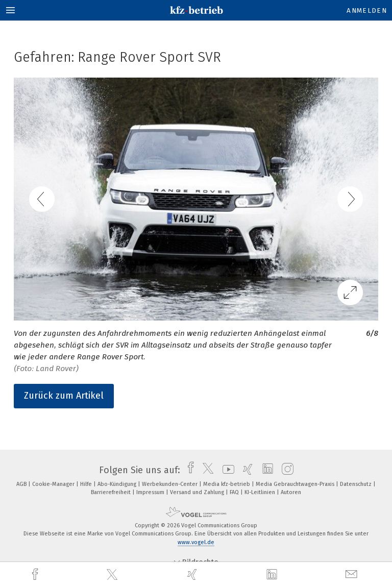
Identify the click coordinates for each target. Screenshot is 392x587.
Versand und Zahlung (198, 492)
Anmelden (367, 10)
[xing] (193, 574)
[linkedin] (273, 575)
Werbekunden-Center (170, 484)
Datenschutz (357, 484)
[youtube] (226, 470)
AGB (22, 484)
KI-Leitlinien (261, 492)
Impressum (151, 492)
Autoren (291, 492)
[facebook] (36, 574)
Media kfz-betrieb (227, 484)
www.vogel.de (196, 542)
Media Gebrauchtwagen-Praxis (296, 484)
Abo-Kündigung (118, 484)
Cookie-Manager (54, 484)
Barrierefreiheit (112, 492)
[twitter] (113, 575)
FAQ (235, 492)
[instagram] (285, 470)
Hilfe (87, 484)
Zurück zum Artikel (64, 396)
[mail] (353, 574)
